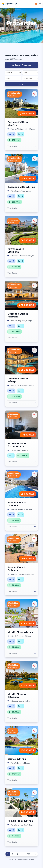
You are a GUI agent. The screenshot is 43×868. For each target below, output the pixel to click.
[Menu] (40, 4)
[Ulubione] (34, 94)
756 (28, 854)
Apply (21, 84)
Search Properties (22, 65)
